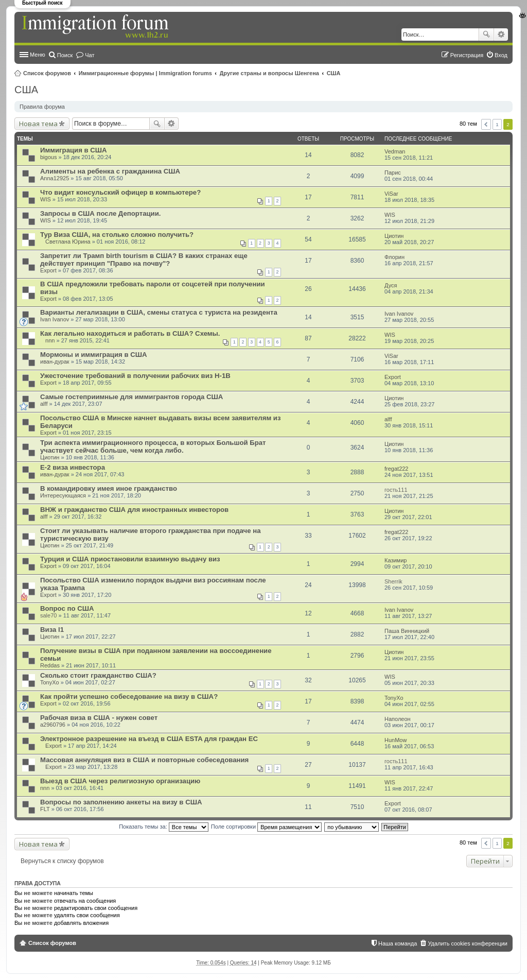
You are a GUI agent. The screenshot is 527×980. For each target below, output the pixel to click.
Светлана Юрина (68, 242)
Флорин (394, 257)
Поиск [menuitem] (65, 55)
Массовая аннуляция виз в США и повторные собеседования (144, 760)
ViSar (391, 194)
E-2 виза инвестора (73, 467)
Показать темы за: (164, 827)
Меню (38, 55)
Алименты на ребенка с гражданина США (110, 171)
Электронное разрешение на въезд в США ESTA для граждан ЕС (149, 739)
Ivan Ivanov (55, 319)
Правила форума (42, 107)
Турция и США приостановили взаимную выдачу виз (130, 559)
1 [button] (497, 124)
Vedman (395, 151)
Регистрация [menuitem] (467, 55)
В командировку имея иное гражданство (109, 488)
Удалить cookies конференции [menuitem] (468, 943)
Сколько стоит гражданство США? (98, 675)
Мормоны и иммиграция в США (93, 355)
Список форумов (47, 73)
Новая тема (38, 124)
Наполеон (398, 719)
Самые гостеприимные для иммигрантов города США (131, 397)
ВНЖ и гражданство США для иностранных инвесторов (134, 510)
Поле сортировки (266, 827)
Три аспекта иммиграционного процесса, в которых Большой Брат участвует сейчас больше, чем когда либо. (153, 446)
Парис (393, 173)
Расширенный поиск (501, 35)
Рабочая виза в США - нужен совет (99, 718)
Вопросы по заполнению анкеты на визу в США (121, 802)
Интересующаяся (63, 495)
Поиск (486, 35)
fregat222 (396, 469)
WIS (46, 199)
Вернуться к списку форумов (62, 861)
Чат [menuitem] (90, 55)
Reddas (50, 665)
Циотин (394, 236)
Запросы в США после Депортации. (100, 213)
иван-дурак (55, 362)
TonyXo (50, 682)
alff (44, 404)
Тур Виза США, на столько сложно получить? (117, 235)
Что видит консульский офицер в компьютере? (120, 192)
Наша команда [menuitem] (398, 943)
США (334, 73)
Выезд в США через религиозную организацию (120, 781)
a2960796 (53, 725)
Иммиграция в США (74, 150)
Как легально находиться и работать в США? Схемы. (130, 333)
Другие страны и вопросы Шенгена (269, 73)
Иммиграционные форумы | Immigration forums (145, 73)
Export (48, 270)
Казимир (396, 560)
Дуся (391, 285)
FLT (45, 809)
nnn (50, 340)
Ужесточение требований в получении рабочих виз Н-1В (135, 376)
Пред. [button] (486, 124)
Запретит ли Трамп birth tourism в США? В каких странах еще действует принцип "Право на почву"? (144, 260)
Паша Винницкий (407, 631)
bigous (48, 157)
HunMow (396, 740)
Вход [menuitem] (501, 55)
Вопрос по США (67, 608)
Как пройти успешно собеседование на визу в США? (129, 697)
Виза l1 (52, 630)
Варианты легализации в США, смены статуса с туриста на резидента (159, 312)
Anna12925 (55, 178)
